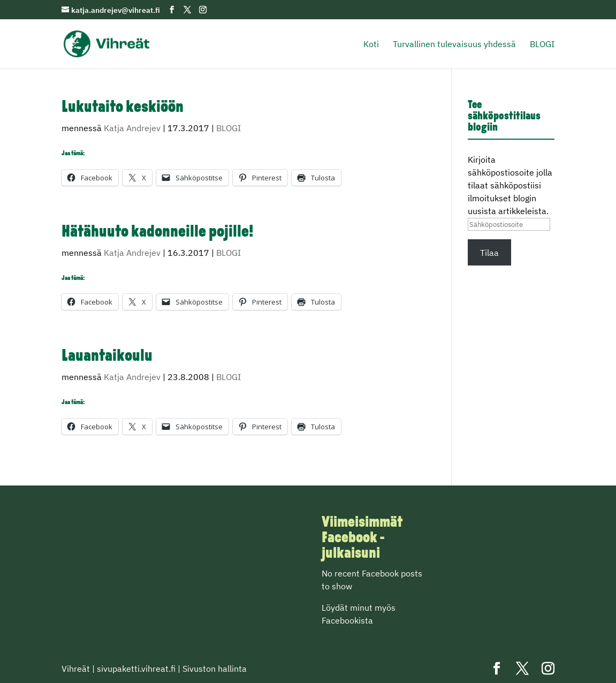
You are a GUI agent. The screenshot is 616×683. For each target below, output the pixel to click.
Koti (371, 45)
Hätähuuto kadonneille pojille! (158, 233)
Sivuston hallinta (215, 669)
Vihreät (76, 669)
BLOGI (542, 45)
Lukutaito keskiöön (123, 108)
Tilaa (489, 253)
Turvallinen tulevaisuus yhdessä (454, 45)
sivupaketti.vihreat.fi (136, 669)
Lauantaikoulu (107, 357)
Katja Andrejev (132, 128)
